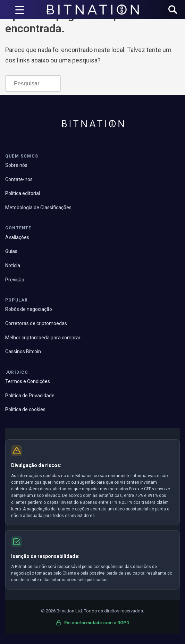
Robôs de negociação (29, 309)
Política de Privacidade (30, 396)
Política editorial (23, 193)
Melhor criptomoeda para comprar (43, 338)
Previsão (15, 280)
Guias (11, 251)
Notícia (13, 265)
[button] (173, 10)
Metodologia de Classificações (38, 207)
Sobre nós (16, 165)
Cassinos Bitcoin (23, 351)
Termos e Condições (28, 381)
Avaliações (17, 237)
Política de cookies (25, 409)
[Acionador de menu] (20, 10)
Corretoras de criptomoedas (36, 323)
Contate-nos (19, 179)
